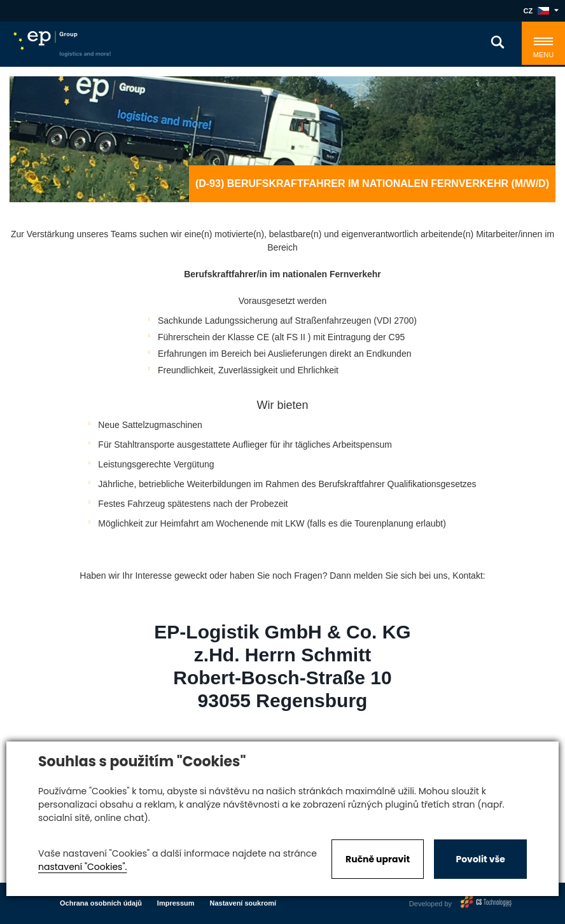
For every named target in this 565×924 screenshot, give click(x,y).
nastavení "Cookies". (82, 867)
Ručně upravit (378, 859)
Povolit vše (480, 859)
